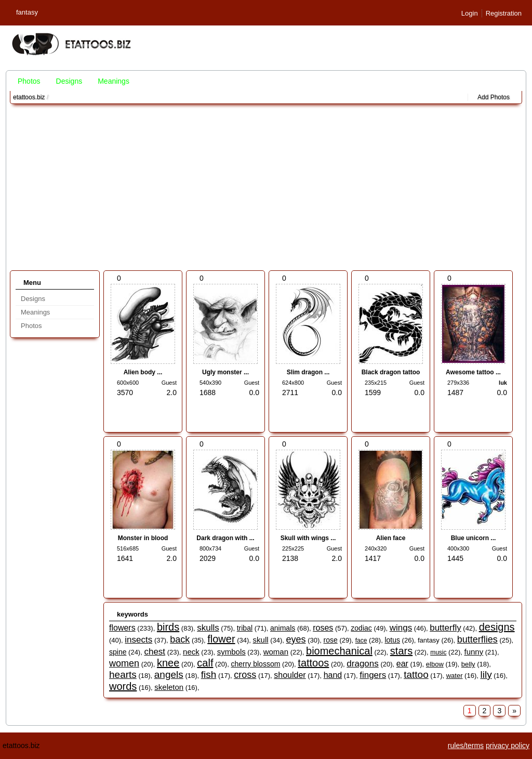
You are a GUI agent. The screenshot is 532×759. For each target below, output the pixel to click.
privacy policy (508, 745)
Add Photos (494, 97)
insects (138, 640)
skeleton (169, 687)
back (180, 639)
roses (323, 628)
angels (169, 675)
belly (468, 664)
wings (401, 628)
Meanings (114, 81)
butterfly (445, 628)
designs (497, 627)
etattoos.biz (29, 97)
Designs (69, 81)
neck (191, 652)
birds (168, 627)
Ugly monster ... (225, 372)
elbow (435, 664)
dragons (362, 664)
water (455, 676)
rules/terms (466, 745)
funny (474, 652)
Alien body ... (143, 372)
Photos (29, 81)
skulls (208, 628)
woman (276, 652)
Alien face (391, 538)
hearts (123, 675)
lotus (392, 640)
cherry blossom (255, 664)
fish (209, 675)
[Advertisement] (266, 187)
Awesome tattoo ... (473, 372)
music (438, 652)
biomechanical (339, 651)
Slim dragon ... (308, 372)
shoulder (290, 675)
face (361, 640)
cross (245, 675)
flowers (122, 628)
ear (402, 664)
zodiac (361, 628)
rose (331, 640)
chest (155, 652)
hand (333, 675)
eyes (296, 639)
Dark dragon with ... (225, 538)
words (123, 686)
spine (118, 652)
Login (470, 13)
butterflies (477, 639)
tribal (245, 628)
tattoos (313, 663)
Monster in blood (143, 538)
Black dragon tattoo (391, 372)
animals (283, 628)
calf (205, 663)
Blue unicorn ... (474, 538)
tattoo (416, 675)
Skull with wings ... (308, 538)
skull (261, 640)
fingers (373, 675)
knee (168, 663)
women (124, 663)
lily (486, 675)
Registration (504, 13)
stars (401, 651)
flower (221, 639)
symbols (231, 652)
